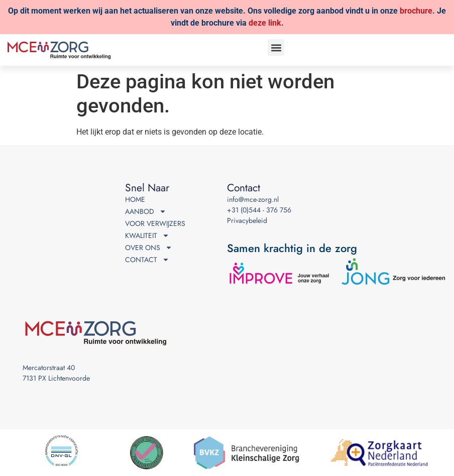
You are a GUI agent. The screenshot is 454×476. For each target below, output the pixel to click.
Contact (147, 260)
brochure (416, 11)
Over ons (149, 248)
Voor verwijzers (155, 223)
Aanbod (146, 212)
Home (135, 199)
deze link (265, 23)
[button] (276, 47)
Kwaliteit (147, 236)
